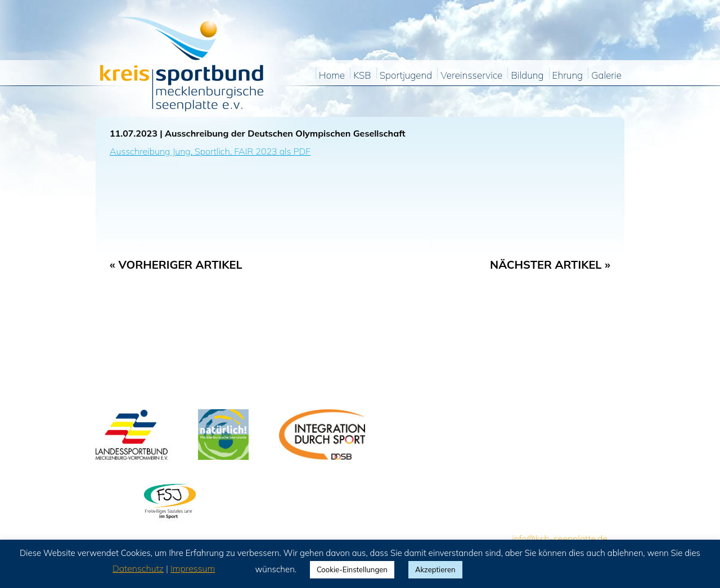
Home (332, 76)
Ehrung (568, 76)
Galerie (606, 76)
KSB (362, 76)
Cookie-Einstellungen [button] (352, 569)
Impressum (193, 568)
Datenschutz (138, 568)
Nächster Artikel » (550, 264)
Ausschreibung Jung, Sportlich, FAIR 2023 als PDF (210, 151)
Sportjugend (406, 76)
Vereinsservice (471, 76)
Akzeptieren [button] (435, 569)
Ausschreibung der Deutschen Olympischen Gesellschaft (285, 133)
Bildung (527, 76)
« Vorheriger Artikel (176, 264)
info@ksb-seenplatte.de (560, 539)
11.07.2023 (134, 133)
